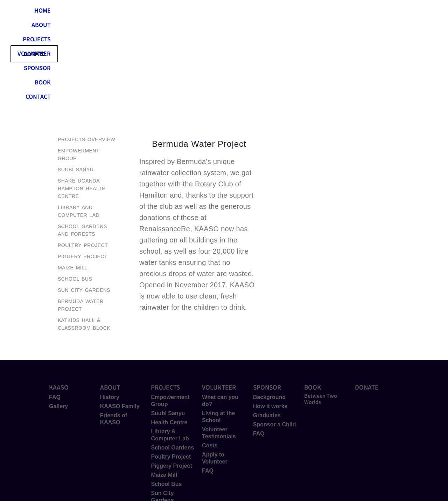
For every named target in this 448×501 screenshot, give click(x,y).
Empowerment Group (170, 317)
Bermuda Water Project (171, 429)
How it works (270, 323)
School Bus (166, 401)
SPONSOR (291, 12)
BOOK (327, 12)
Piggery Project (171, 382)
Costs (210, 362)
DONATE (367, 304)
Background (269, 314)
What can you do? (220, 317)
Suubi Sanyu (168, 330)
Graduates (267, 332)
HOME (133, 12)
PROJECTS (203, 12)
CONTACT (362, 12)
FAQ (55, 314)
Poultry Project (171, 373)
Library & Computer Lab (170, 352)
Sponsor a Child (275, 341)
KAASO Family (120, 323)
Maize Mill (164, 392)
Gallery (58, 323)
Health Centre (169, 339)
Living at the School (218, 333)
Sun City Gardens (162, 413)
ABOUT (165, 12)
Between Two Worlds (321, 316)
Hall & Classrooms (167, 445)
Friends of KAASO (114, 335)
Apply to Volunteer (215, 375)
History (110, 314)
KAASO (59, 304)
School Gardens (172, 364)
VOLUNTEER (247, 12)
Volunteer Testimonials (219, 349)
